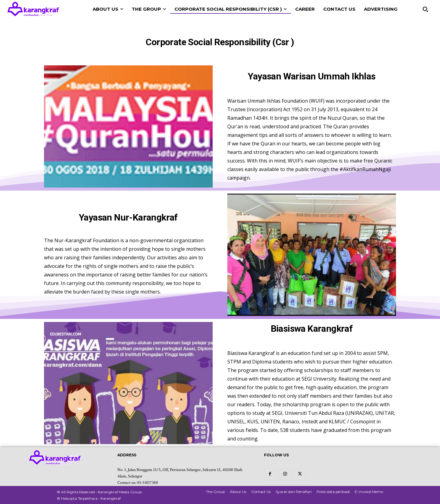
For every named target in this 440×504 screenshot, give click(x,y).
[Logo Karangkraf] (33, 9)
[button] (425, 9)
